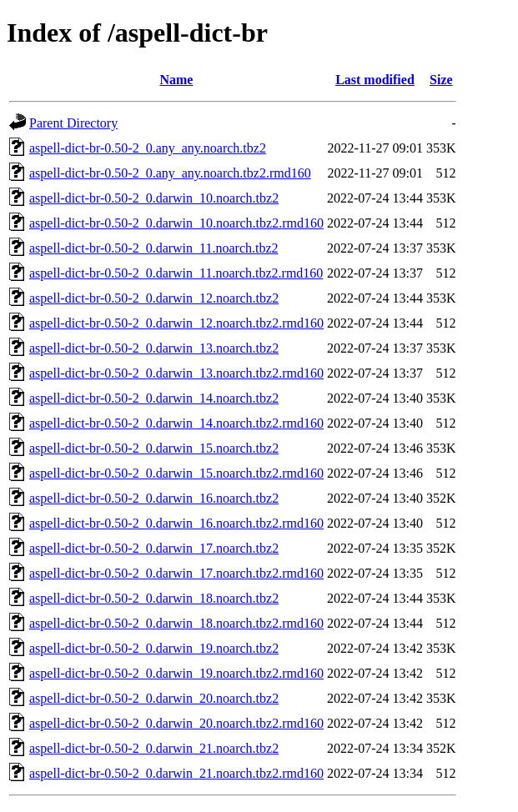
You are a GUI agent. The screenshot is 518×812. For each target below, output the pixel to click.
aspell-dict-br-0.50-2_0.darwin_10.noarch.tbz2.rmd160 (176, 223)
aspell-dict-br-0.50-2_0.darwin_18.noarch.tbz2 (154, 598)
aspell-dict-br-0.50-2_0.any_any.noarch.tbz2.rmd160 (170, 173)
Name (176, 80)
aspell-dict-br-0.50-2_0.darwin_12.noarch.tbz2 (154, 298)
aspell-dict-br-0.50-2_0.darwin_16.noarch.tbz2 (154, 498)
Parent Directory (73, 123)
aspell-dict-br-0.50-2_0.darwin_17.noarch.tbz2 (154, 548)
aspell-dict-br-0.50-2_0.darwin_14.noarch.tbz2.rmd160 (176, 423)
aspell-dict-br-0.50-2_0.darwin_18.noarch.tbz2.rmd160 (176, 623)
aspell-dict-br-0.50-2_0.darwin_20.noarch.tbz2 (154, 698)
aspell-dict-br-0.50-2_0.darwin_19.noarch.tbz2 (154, 648)
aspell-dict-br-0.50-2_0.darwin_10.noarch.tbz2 (154, 198)
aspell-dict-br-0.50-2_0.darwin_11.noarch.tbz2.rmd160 (176, 273)
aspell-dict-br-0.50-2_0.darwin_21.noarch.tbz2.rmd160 (176, 773)
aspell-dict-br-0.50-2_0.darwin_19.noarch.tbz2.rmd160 (176, 673)
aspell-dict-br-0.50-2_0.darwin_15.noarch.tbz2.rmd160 (176, 473)
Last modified (375, 80)
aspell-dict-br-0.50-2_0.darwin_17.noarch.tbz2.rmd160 (176, 573)
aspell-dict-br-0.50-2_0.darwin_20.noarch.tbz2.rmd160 (176, 723)
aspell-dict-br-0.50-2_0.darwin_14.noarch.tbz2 (154, 398)
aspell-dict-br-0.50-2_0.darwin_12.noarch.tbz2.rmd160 (176, 323)
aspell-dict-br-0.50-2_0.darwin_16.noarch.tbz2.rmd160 (176, 523)
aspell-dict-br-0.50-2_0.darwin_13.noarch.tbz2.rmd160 (176, 373)
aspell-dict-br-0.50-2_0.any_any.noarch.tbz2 (148, 148)
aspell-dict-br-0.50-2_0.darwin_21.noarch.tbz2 (154, 748)
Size (441, 80)
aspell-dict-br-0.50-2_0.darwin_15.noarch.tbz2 (154, 448)
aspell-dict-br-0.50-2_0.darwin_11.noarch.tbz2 (154, 248)
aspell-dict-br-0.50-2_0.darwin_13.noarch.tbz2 (154, 348)
